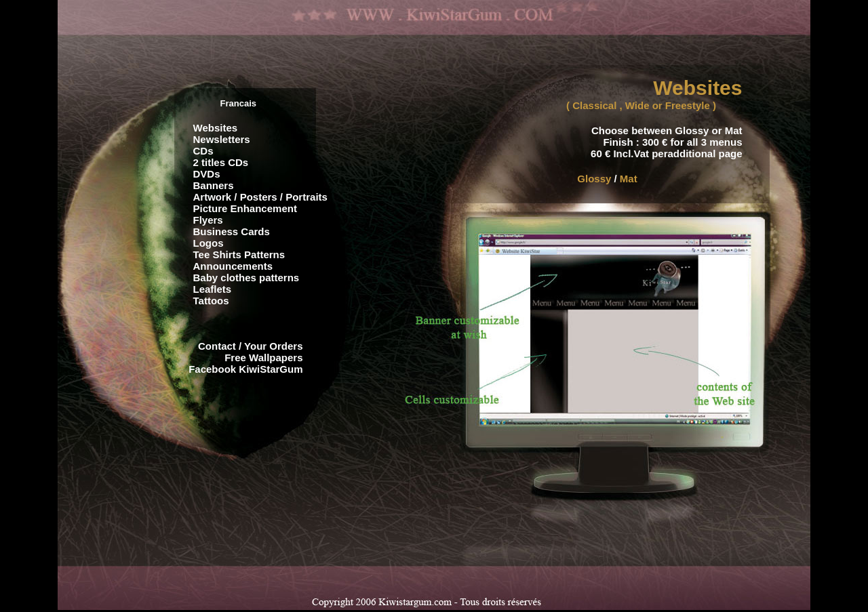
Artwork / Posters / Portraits (260, 197)
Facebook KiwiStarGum (245, 369)
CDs (203, 151)
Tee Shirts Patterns (239, 254)
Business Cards (232, 231)
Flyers (208, 220)
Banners (214, 185)
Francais (238, 103)
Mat (629, 179)
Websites (216, 128)
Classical (594, 105)
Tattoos (211, 301)
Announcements (233, 266)
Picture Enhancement (245, 208)
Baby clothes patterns (246, 278)
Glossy (594, 179)
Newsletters (222, 139)
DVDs (207, 174)
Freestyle (688, 105)
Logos (209, 243)
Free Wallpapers (263, 358)
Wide (637, 105)
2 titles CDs (221, 162)
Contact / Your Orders (250, 346)
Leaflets (213, 289)
